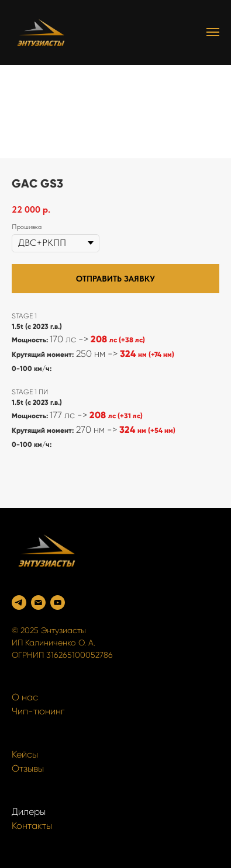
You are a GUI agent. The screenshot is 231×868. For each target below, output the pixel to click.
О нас (25, 697)
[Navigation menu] (213, 32)
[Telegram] (19, 603)
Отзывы (28, 768)
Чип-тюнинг (38, 711)
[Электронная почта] (38, 603)
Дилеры (29, 812)
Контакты (32, 826)
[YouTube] (58, 603)
